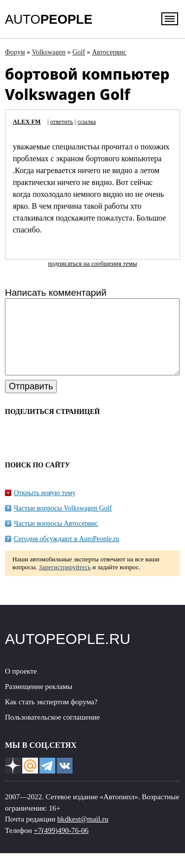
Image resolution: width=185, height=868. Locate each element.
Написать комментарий (56, 293)
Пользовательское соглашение (52, 732)
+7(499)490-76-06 (61, 845)
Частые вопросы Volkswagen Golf (63, 523)
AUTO (49, 19)
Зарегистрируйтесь (65, 582)
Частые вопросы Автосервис (56, 538)
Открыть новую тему (45, 508)
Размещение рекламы (39, 701)
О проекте (21, 686)
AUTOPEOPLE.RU (68, 654)
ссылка (87, 122)
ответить (62, 122)
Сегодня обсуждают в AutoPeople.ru (67, 554)
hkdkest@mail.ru (83, 834)
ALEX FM (27, 122)
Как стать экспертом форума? (51, 717)
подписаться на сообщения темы (92, 263)
